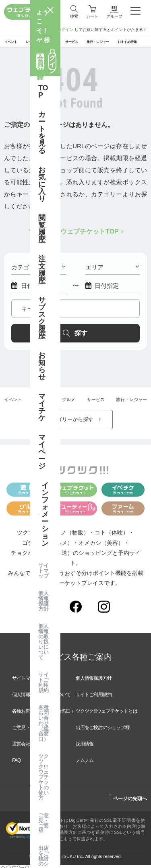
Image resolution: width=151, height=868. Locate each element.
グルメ (69, 403)
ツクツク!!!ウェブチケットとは (107, 714)
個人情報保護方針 (94, 681)
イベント (13, 403)
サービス (96, 403)
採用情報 (85, 747)
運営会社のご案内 (30, 747)
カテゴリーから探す (76, 423)
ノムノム (85, 764)
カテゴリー (38, 270)
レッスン (42, 403)
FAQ (17, 764)
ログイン (65, 30)
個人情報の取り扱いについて (41, 698)
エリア (112, 270)
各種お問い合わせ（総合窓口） (44, 714)
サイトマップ (26, 681)
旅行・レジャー (131, 403)
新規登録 (46, 30)
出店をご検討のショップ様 (103, 731)
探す (75, 336)
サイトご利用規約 (94, 698)
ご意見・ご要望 (28, 731)
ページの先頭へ (128, 801)
